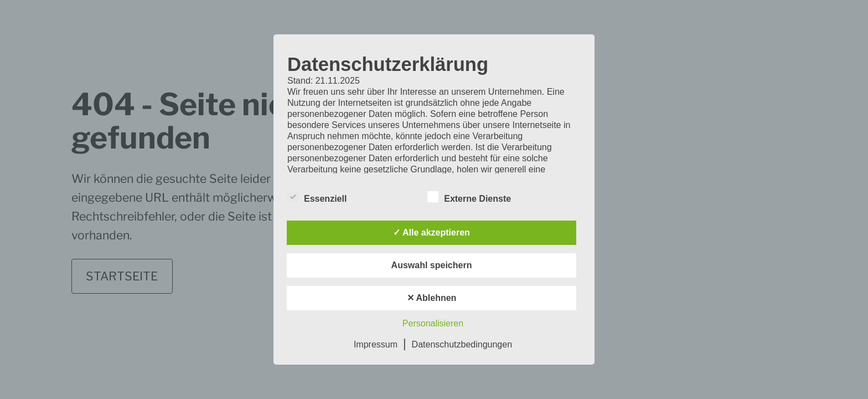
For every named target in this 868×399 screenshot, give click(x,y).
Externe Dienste (469, 197)
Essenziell (317, 197)
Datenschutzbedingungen (462, 344)
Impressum (376, 344)
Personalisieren (433, 323)
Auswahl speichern (432, 265)
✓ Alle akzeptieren (432, 232)
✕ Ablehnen (432, 298)
